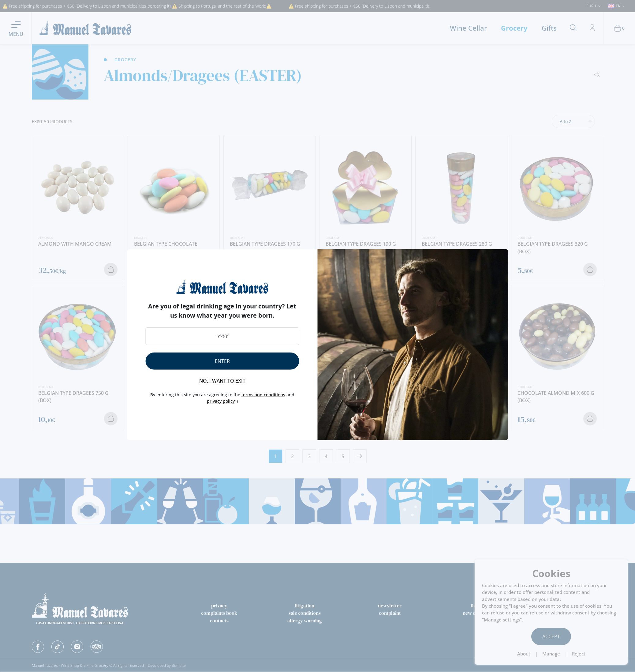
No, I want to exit (222, 381)
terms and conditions (263, 395)
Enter (222, 361)
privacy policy (221, 401)
